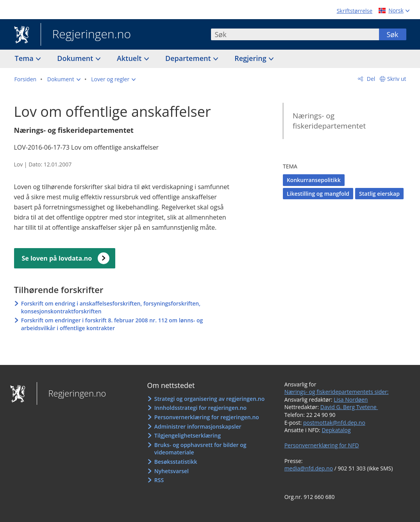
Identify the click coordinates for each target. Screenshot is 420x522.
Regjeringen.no (86, 35)
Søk (392, 34)
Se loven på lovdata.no (57, 258)
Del (370, 79)
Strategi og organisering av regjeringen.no (210, 399)
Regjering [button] (251, 58)
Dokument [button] (76, 58)
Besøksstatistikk (176, 462)
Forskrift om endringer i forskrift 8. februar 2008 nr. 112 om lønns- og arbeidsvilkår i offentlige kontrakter (112, 324)
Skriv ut (397, 79)
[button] (64, 79)
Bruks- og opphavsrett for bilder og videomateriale (200, 449)
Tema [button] (25, 58)
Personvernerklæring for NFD (322, 445)
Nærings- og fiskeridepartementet (329, 121)
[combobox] (295, 34)
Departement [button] (189, 58)
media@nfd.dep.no (309, 468)
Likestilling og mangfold (318, 194)
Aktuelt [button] (130, 58)
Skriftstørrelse (355, 11)
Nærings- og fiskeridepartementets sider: (337, 392)
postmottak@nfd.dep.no (334, 423)
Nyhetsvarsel (172, 471)
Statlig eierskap (379, 194)
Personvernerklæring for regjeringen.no (207, 417)
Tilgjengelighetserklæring (188, 435)
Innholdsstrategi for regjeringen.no (200, 408)
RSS (159, 480)
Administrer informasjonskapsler (198, 426)
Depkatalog (336, 430)
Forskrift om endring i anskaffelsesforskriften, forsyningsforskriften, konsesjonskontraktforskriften (111, 307)
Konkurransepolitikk (314, 180)
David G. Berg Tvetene (349, 407)
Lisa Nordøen (351, 400)
